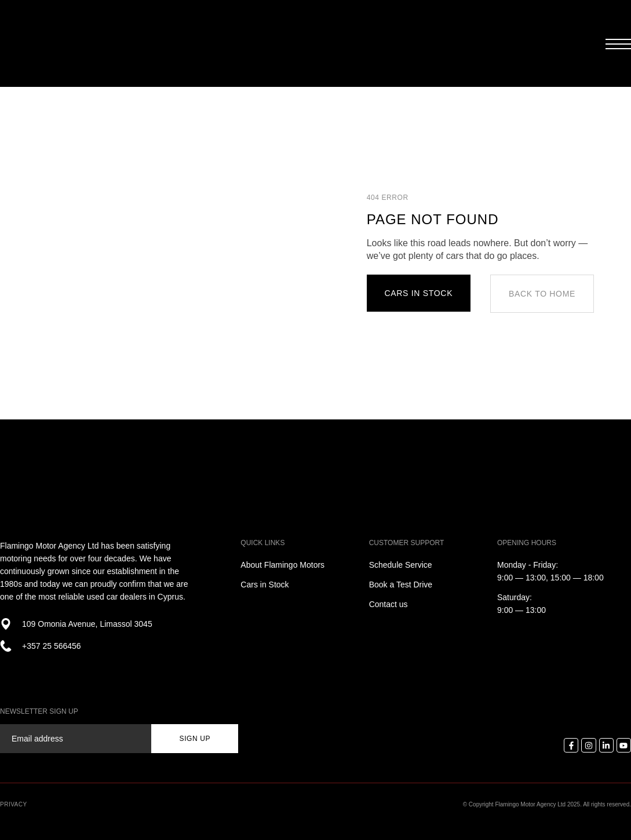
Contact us (389, 604)
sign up (195, 739)
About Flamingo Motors (282, 565)
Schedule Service (401, 565)
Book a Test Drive (401, 585)
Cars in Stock (265, 585)
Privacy (14, 804)
